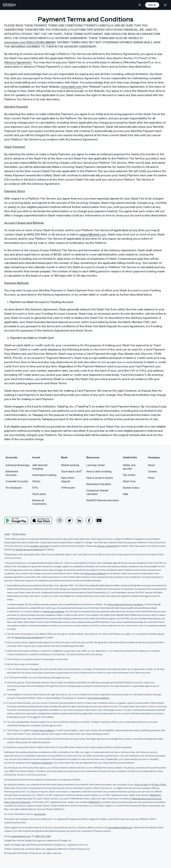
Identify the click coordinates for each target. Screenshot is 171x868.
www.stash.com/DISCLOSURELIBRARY (30, 42)
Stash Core (129, 481)
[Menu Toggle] (165, 5)
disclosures (40, 814)
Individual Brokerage (18, 465)
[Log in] (140, 5)
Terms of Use (141, 785)
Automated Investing (44, 475)
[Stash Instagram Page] (60, 520)
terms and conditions (44, 730)
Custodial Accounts (17, 481)
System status (131, 488)
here (35, 717)
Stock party (39, 494)
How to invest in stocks (100, 478)
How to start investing (99, 471)
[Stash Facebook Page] (89, 520)
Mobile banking (70, 465)
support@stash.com (93, 234)
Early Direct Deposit (68, 479)
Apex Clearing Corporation (18, 802)
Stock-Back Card (72, 471)
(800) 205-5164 (43, 836)
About (151, 465)
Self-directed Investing (40, 467)
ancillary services (40, 546)
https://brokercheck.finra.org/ (147, 799)
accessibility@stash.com (120, 827)
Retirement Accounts (12, 473)
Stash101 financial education (103, 500)
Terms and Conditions (95, 573)
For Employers (14, 488)
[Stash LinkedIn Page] (79, 520)
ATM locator (68, 488)
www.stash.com (72, 87)
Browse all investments (39, 502)
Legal (7, 534)
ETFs (35, 488)
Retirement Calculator (99, 484)
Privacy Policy (19, 534)
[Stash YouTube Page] (99, 520)
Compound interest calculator (97, 492)
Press (151, 478)
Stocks (36, 481)
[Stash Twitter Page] (69, 520)
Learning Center (96, 465)
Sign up (152, 5)
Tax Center (129, 475)
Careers (152, 471)
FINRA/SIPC (155, 795)
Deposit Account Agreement (29, 549)
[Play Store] (16, 520)
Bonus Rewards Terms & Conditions (126, 604)
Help (125, 494)
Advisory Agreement (18, 62)
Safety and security (129, 467)
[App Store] (41, 520)
